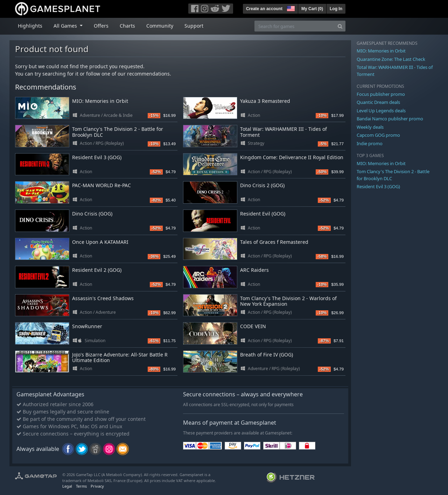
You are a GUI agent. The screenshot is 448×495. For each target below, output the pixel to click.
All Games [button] (66, 26)
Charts (127, 26)
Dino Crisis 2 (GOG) (262, 185)
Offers (101, 26)
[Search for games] (295, 26)
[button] (290, 8)
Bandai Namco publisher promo (390, 119)
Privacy (97, 486)
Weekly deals (370, 127)
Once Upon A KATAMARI (100, 242)
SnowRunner (87, 326)
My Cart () (312, 9)
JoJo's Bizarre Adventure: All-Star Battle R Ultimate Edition (120, 358)
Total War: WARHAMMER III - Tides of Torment (283, 132)
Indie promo (370, 143)
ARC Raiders (254, 270)
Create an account (264, 9)
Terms (81, 486)
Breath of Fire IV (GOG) (267, 355)
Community (160, 26)
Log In (336, 9)
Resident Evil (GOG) (263, 214)
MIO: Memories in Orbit (100, 101)
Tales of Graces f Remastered (274, 242)
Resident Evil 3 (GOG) (97, 157)
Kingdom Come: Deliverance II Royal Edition (292, 157)
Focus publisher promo (381, 94)
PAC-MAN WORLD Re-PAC (101, 185)
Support (194, 26)
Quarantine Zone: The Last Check (391, 59)
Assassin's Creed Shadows (103, 298)
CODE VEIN (253, 326)
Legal (67, 486)
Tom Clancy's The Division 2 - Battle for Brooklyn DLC (118, 132)
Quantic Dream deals (378, 102)
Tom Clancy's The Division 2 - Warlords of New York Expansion (288, 301)
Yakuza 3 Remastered (265, 101)
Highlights (30, 26)
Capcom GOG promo (378, 135)
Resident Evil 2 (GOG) (97, 270)
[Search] (340, 26)
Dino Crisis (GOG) (92, 214)
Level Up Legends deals (381, 111)
